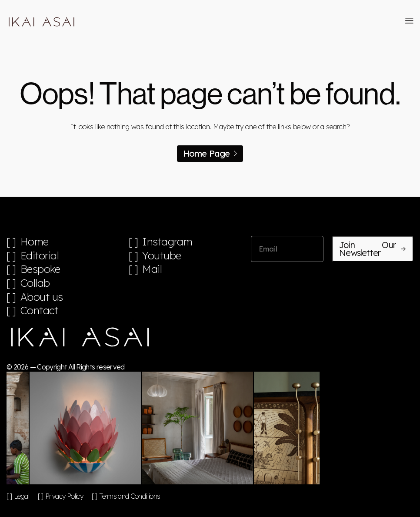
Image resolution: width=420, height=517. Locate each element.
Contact (39, 311)
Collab (35, 283)
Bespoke (40, 269)
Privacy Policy (64, 496)
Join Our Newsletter (373, 249)
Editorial (40, 256)
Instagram (167, 242)
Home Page (210, 153)
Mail (152, 269)
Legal (22, 496)
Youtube (162, 256)
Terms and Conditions (130, 496)
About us (42, 297)
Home (35, 242)
